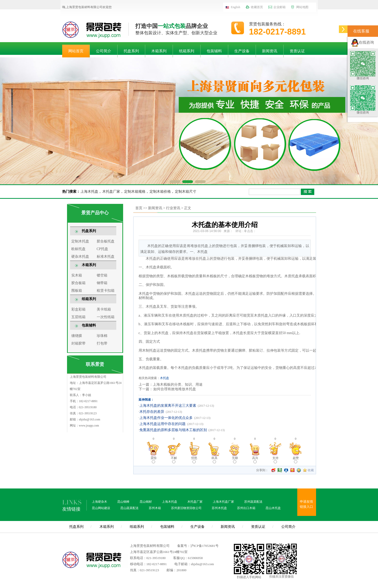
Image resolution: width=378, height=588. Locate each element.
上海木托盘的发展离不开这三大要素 (168, 406)
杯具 (215, 460)
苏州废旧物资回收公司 (186, 508)
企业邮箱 (280, 7)
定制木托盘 (80, 241)
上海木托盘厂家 (223, 502)
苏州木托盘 (219, 508)
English (235, 7)
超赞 (296, 460)
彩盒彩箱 (78, 309)
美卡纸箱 (104, 309)
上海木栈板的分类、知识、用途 (178, 385)
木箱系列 (159, 51)
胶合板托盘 (106, 241)
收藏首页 (257, 7)
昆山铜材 (146, 502)
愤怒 (194, 460)
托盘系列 (131, 51)
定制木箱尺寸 (186, 192)
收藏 (311, 470)
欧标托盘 (78, 249)
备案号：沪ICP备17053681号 (198, 546)
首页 (139, 208)
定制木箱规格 (135, 192)
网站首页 (76, 51)
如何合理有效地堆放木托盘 (174, 389)
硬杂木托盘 (80, 257)
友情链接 (71, 509)
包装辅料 (214, 51)
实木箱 (77, 275)
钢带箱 (102, 283)
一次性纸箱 (106, 317)
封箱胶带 (78, 343)
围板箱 (77, 291)
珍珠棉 (102, 336)
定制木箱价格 (160, 192)
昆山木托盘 (273, 508)
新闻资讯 (270, 51)
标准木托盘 (106, 257)
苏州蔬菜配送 (253, 502)
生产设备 (242, 51)
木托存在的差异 (152, 412)
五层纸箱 (78, 317)
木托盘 (165, 378)
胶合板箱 (78, 283)
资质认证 (297, 51)
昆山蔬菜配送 (129, 508)
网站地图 (302, 7)
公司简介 (104, 51)
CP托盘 (102, 249)
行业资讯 (173, 208)
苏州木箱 (155, 508)
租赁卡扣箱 (106, 291)
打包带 (102, 343)
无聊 (235, 460)
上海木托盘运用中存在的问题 (162, 424)
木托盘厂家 (111, 192)
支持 (275, 460)
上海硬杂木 (100, 502)
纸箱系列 (187, 51)
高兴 (255, 460)
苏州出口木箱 (246, 508)
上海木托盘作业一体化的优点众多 (166, 418)
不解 (174, 460)
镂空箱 (102, 275)
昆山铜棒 (123, 502)
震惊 (154, 460)
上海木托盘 (89, 192)
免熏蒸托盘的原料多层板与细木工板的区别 (173, 430)
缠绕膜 (77, 336)
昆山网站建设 (101, 508)
